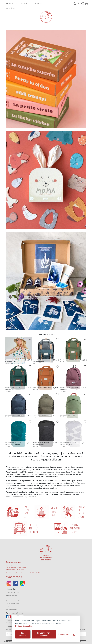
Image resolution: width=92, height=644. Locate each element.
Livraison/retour (10, 8)
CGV (7, 607)
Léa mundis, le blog (12, 604)
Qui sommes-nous (37, 3)
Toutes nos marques (13, 592)
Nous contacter (11, 598)
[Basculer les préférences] (64, 634)
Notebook (24, 3)
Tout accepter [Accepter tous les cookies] (23, 634)
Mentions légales (11, 609)
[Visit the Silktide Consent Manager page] (74, 634)
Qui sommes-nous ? (13, 601)
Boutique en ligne (11, 3)
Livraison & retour (12, 595)
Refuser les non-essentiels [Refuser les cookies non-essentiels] (44, 634)
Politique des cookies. (24, 626)
